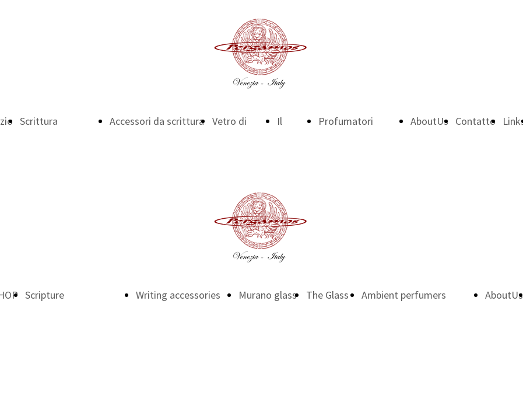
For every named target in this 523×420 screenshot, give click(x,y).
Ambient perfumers (404, 295)
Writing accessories (178, 295)
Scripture (45, 295)
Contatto (475, 121)
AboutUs (429, 121)
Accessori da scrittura (157, 121)
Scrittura (39, 121)
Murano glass (268, 295)
